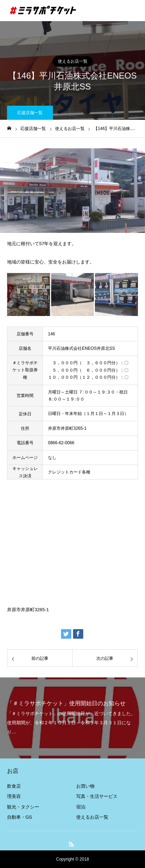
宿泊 (81, 807)
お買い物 (85, 786)
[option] (72, 191)
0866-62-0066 (61, 443)
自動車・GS (20, 817)
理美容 (14, 796)
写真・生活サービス (97, 796)
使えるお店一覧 (73, 61)
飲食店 (14, 786)
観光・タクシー (23, 807)
